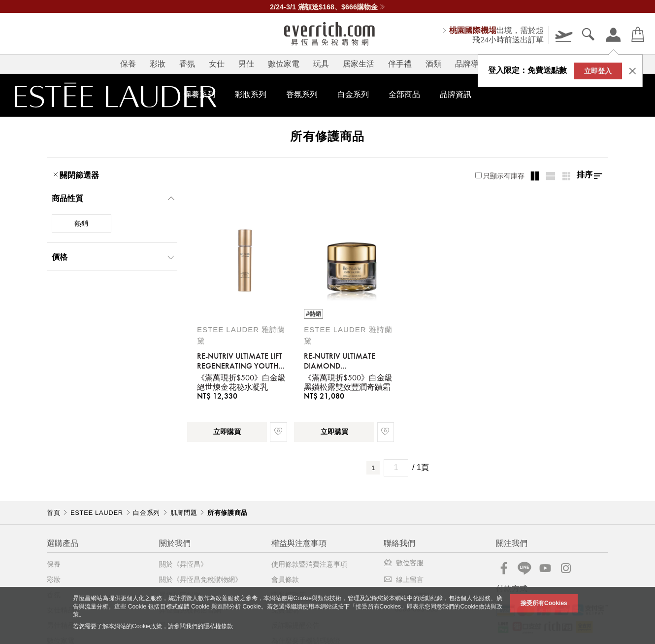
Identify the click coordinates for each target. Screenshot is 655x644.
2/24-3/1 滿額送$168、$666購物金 (327, 7)
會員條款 (285, 579)
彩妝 (158, 64)
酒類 (433, 64)
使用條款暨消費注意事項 (309, 564)
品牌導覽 (471, 64)
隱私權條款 (218, 626)
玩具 (321, 64)
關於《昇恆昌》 (183, 564)
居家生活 (359, 64)
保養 (128, 64)
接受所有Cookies (544, 603)
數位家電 (284, 64)
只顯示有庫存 (500, 176)
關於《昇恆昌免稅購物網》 (200, 579)
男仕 (246, 64)
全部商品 (404, 94)
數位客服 (404, 563)
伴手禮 (400, 64)
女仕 (217, 64)
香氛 (187, 64)
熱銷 (81, 223)
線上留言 (404, 579)
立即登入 (598, 71)
